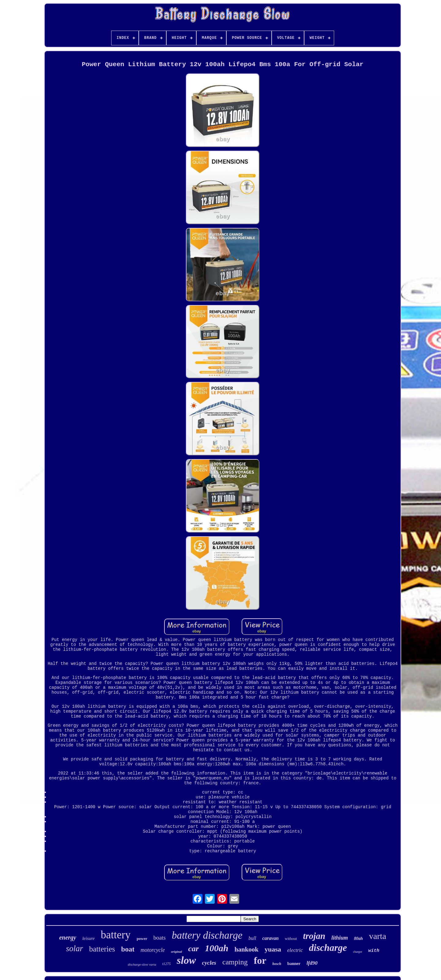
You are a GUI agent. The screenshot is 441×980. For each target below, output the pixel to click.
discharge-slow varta (142, 964)
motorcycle (153, 950)
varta (378, 936)
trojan (314, 936)
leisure (89, 938)
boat (128, 949)
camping (235, 962)
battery (116, 935)
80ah (358, 939)
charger (358, 952)
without (291, 939)
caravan (270, 938)
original (176, 952)
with (374, 951)
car (193, 949)
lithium (340, 938)
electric (295, 950)
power (142, 939)
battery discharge (207, 935)
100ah (217, 948)
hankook (247, 949)
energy (68, 937)
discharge (328, 948)
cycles (209, 963)
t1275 (166, 964)
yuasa (273, 949)
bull (253, 938)
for (260, 960)
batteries (102, 949)
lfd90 (312, 963)
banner (294, 964)
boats (160, 938)
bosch (277, 964)
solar (74, 948)
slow (186, 960)
